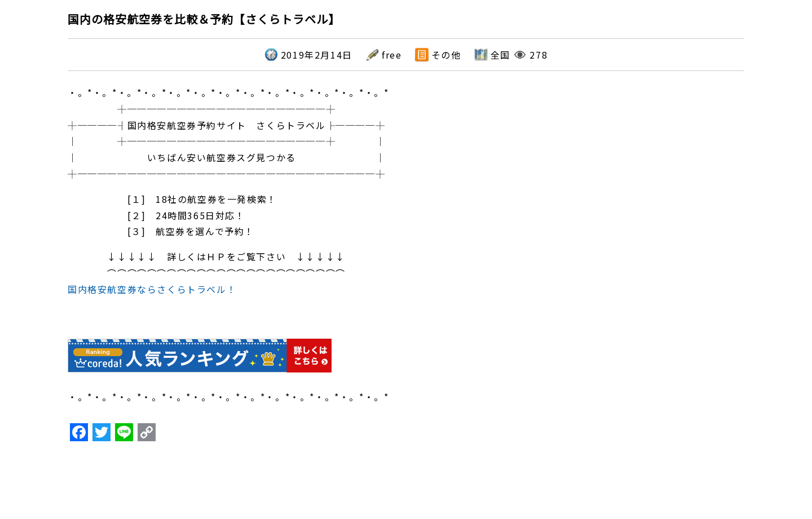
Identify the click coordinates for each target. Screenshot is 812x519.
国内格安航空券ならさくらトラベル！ (152, 289)
